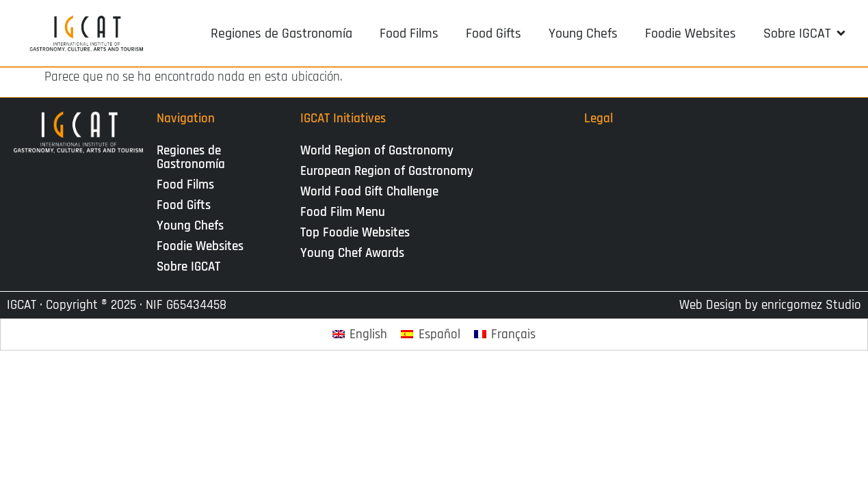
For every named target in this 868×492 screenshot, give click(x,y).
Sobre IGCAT (192, 267)
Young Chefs (190, 226)
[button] (805, 33)
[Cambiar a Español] (431, 334)
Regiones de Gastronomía (191, 158)
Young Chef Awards (352, 253)
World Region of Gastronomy (377, 151)
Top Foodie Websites (355, 233)
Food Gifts (184, 205)
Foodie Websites (200, 246)
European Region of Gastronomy (387, 171)
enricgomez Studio (811, 305)
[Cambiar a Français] (505, 334)
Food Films (185, 185)
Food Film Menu (343, 212)
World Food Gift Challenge (369, 192)
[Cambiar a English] (360, 334)
